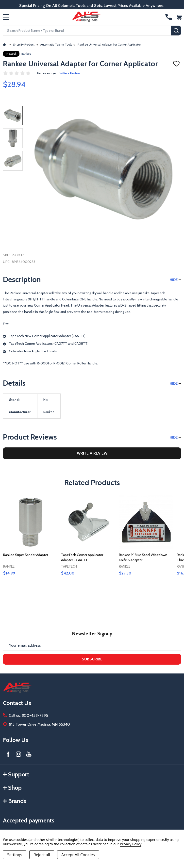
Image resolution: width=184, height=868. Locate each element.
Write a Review (70, 73)
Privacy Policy (131, 844)
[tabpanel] (30, 546)
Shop (12, 788)
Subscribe (92, 659)
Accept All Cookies (78, 855)
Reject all (42, 855)
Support (16, 774)
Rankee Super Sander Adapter (26, 555)
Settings (15, 855)
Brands (15, 801)
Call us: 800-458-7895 (28, 715)
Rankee (26, 54)
